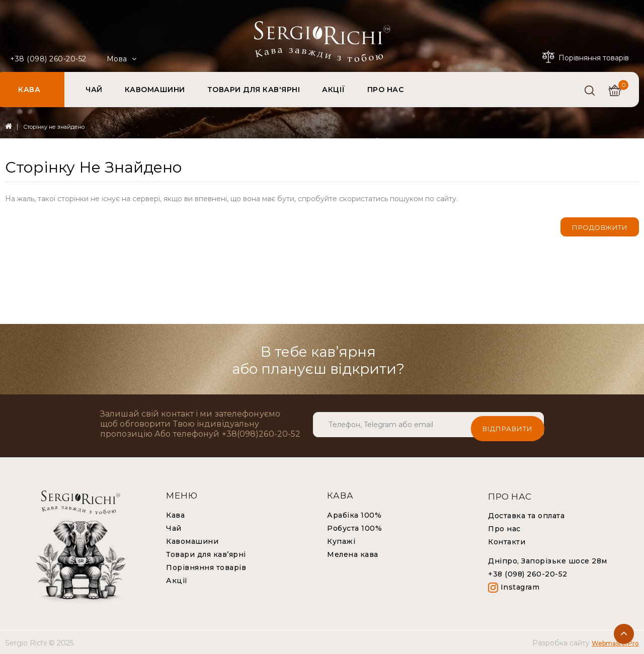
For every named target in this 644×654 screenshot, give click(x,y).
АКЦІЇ (334, 90)
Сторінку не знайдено (54, 127)
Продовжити (600, 227)
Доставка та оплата (526, 515)
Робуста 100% (354, 527)
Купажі (341, 540)
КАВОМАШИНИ (155, 90)
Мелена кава (353, 553)
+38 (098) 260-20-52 (48, 59)
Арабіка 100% (354, 514)
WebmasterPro (615, 642)
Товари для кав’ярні (206, 553)
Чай (174, 527)
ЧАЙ (94, 90)
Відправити (508, 424)
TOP (624, 634)
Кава (175, 514)
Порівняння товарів (206, 566)
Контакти (507, 541)
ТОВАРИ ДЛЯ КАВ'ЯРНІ (254, 90)
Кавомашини (192, 540)
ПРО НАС (386, 90)
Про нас (504, 528)
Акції (177, 580)
